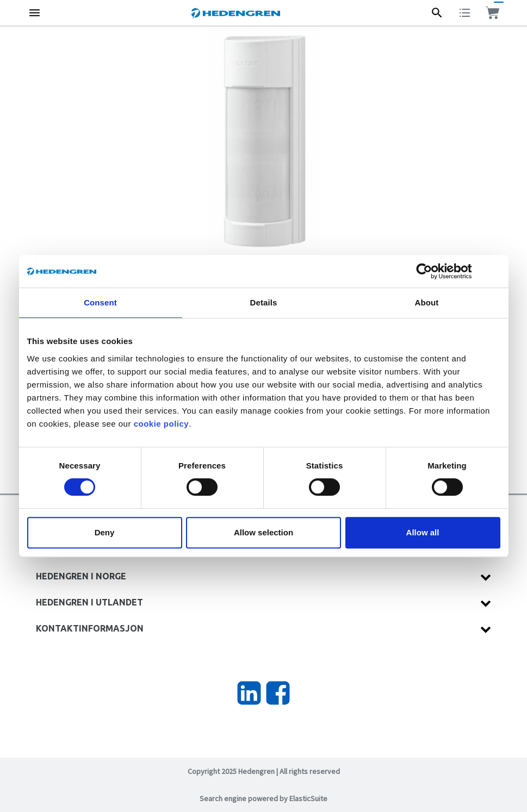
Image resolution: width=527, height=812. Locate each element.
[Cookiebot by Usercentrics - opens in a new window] (433, 271)
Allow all (423, 532)
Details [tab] (264, 302)
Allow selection (263, 532)
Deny (105, 532)
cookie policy (162, 424)
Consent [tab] (100, 302)
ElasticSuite (308, 798)
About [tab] (427, 302)
